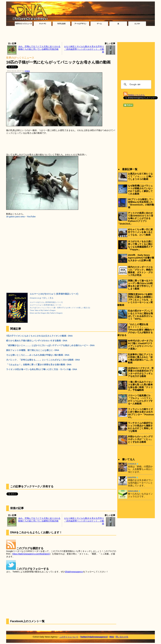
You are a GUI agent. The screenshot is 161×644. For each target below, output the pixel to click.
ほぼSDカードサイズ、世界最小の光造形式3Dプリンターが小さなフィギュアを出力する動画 (141, 372)
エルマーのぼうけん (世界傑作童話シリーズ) (46, 302)
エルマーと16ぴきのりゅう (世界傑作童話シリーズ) (54, 294)
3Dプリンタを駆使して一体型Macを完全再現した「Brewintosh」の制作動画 (141, 203)
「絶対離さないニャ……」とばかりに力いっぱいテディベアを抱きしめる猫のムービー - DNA (50, 345)
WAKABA (133, 491)
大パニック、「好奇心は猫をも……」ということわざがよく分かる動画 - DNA (43, 360)
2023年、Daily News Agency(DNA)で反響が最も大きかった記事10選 (141, 258)
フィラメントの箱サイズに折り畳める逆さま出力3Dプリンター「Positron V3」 (141, 413)
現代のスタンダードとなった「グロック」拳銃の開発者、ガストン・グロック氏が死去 (140, 271)
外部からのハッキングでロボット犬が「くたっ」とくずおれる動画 (140, 439)
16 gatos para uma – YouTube (21, 217)
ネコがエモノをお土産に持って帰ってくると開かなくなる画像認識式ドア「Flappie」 (140, 245)
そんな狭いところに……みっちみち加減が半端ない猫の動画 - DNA (38, 355)
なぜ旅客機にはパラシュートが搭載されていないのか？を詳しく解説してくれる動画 (140, 190)
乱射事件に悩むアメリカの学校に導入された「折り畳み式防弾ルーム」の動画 (140, 358)
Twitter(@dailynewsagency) (94, 637)
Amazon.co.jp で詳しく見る (42, 298)
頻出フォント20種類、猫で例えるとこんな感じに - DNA (33, 350)
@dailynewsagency (74, 572)
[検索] (136, 84)
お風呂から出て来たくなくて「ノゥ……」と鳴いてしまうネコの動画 (140, 176)
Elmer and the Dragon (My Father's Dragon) (46, 313)
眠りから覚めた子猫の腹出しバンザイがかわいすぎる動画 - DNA (37, 341)
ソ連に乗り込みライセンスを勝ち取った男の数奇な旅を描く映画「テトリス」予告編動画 (140, 386)
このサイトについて (69, 637)
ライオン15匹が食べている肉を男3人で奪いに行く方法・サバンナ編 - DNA (42, 369)
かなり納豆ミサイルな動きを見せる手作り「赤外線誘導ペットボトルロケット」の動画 (84, 49)
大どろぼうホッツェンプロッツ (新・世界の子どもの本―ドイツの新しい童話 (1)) (60, 308)
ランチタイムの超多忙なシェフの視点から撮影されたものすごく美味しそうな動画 (140, 427)
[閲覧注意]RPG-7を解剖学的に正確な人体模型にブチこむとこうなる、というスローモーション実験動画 (135, 300)
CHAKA (132, 464)
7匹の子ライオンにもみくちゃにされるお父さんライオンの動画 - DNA (39, 336)
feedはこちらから (136, 95)
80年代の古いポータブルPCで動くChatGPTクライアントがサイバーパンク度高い (140, 345)
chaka (27, 71)
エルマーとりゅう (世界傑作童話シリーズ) (45, 305)
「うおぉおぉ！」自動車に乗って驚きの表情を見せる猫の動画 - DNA (39, 365)
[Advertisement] (80, 35)
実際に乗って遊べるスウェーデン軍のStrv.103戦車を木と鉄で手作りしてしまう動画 (140, 285)
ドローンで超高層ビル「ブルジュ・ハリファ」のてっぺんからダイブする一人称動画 (140, 400)
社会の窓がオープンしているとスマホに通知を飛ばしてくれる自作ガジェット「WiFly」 (140, 315)
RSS (112, 637)
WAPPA (132, 477)
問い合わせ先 (122, 637)
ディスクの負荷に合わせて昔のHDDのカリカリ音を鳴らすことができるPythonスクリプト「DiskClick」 (135, 218)
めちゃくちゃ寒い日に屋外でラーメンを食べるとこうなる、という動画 (140, 232)
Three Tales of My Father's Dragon (43, 310)
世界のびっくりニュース (20, 58)
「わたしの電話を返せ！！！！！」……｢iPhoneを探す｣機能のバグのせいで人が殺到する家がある (136, 330)
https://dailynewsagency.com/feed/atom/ (31, 554)
